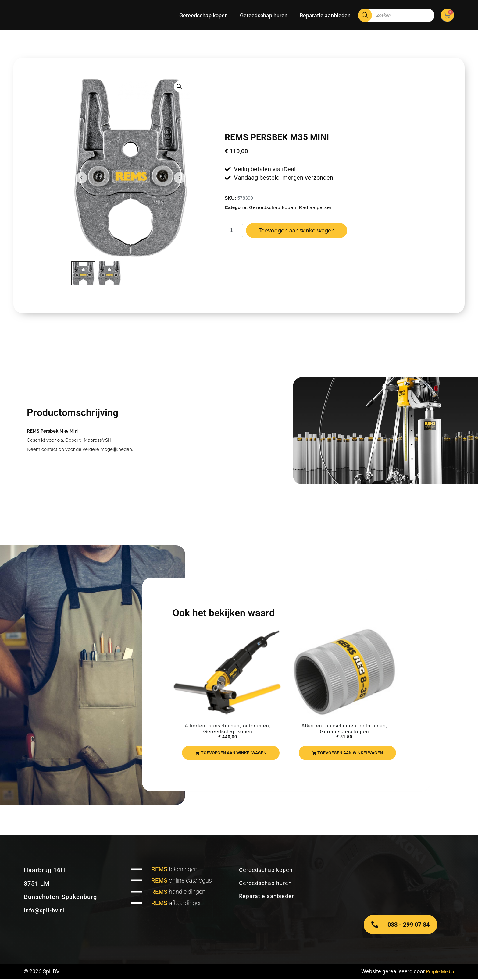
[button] (179, 87)
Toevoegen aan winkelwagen (297, 231)
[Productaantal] (234, 231)
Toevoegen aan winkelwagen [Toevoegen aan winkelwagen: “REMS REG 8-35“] (350, 753)
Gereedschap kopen (203, 15)
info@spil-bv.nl (46, 911)
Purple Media (438, 972)
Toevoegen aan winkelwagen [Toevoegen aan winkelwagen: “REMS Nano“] (234, 753)
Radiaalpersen (316, 208)
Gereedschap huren (264, 15)
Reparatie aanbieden (325, 15)
